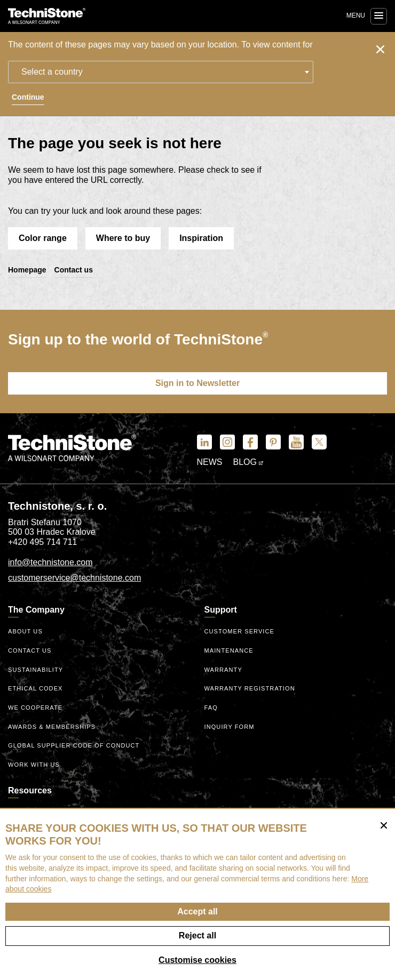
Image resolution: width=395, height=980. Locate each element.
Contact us (74, 270)
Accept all (197, 911)
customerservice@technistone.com (74, 578)
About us (25, 631)
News (210, 462)
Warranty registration (250, 688)
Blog (248, 462)
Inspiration (201, 238)
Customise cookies (197, 960)
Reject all (197, 935)
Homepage (27, 270)
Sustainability (35, 670)
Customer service (240, 631)
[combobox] (161, 72)
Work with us (34, 765)
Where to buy (123, 238)
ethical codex (35, 688)
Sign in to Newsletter (197, 383)
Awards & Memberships (52, 727)
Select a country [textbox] (52, 72)
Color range (43, 238)
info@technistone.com (50, 562)
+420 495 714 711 (42, 542)
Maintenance (229, 650)
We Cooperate (35, 708)
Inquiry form (230, 727)
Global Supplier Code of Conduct (74, 745)
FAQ (211, 708)
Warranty (223, 670)
